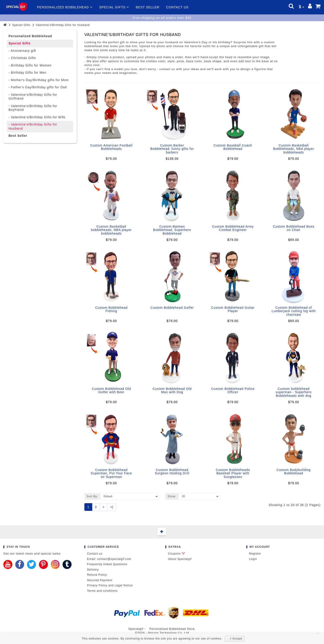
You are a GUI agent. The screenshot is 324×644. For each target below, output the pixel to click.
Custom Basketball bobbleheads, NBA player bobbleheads (111, 230)
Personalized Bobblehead (65, 7)
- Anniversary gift (22, 51)
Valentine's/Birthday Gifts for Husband (63, 25)
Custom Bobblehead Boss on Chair (294, 228)
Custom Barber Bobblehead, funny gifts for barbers (172, 149)
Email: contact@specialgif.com (109, 559)
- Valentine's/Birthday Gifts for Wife (37, 117)
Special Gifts (114, 7)
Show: (172, 496)
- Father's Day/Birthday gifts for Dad (38, 87)
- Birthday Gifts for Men (27, 73)
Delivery (93, 570)
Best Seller (147, 7)
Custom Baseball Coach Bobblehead (233, 147)
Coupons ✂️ (177, 554)
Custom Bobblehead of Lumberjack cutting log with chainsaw (294, 311)
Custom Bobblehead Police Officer (233, 390)
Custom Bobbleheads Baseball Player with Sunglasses (233, 473)
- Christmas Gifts (22, 58)
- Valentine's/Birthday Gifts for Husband (33, 126)
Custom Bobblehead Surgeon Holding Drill (172, 472)
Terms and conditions (102, 591)
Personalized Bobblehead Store (172, 629)
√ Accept (236, 639)
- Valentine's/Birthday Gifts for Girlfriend (33, 97)
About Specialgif (180, 559)
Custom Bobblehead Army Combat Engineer (233, 228)
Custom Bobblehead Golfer (172, 308)
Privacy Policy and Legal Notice (110, 585)
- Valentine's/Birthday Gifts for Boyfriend (33, 108)
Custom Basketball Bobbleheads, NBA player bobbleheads (294, 149)
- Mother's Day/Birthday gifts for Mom (39, 80)
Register (255, 554)
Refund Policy (97, 575)
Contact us (177, 7)
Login (253, 559)
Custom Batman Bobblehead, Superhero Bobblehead (172, 230)
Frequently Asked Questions (107, 564)
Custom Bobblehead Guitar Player (233, 309)
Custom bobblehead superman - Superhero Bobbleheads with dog (294, 392)
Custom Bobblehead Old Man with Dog (172, 390)
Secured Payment (100, 580)
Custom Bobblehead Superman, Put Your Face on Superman (111, 473)
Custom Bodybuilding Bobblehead (294, 472)
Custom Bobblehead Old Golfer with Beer (111, 390)
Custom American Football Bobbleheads (111, 147)
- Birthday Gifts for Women (30, 65)
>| (112, 507)
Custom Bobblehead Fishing (111, 309)
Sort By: (92, 496)
